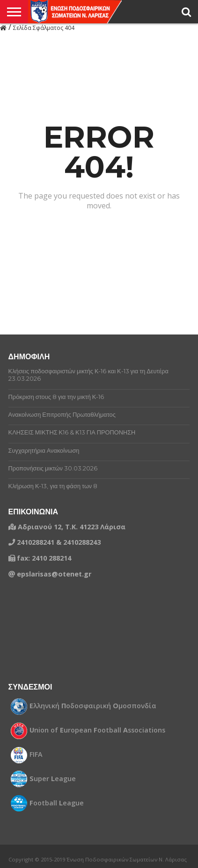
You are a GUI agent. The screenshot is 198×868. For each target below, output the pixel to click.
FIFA (36, 754)
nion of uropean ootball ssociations (97, 730)
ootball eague (57, 803)
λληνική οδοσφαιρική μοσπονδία (93, 706)
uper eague (53, 779)
